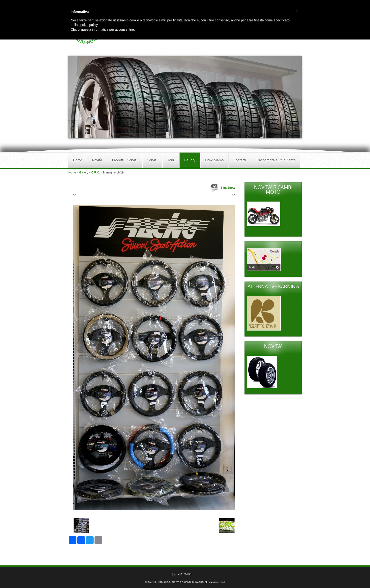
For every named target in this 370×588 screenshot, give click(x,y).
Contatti (240, 160)
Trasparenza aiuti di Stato (276, 160)
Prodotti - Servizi (125, 160)
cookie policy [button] (88, 25)
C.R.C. (96, 173)
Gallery (190, 160)
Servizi (152, 160)
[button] (297, 11)
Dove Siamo (214, 160)
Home (78, 160)
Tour (171, 160)
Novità (97, 160)
